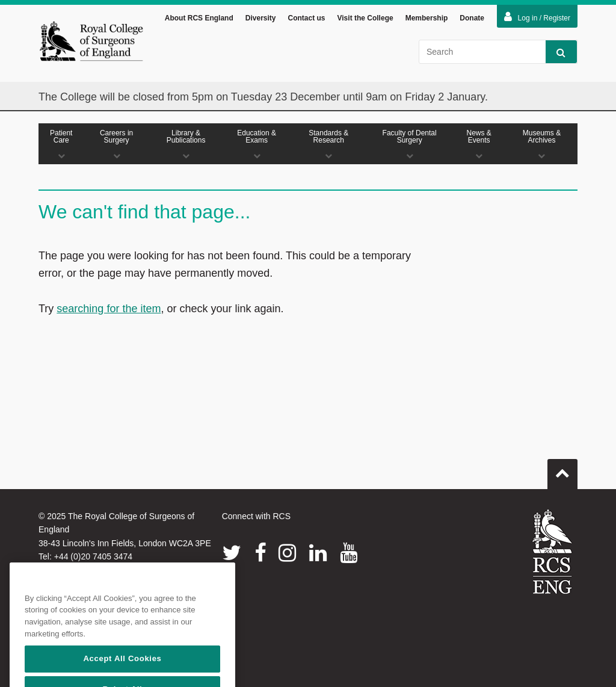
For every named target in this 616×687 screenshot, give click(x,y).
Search (556, 52)
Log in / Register (537, 17)
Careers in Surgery (117, 144)
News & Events (479, 144)
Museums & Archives (542, 144)
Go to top (562, 469)
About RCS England (199, 18)
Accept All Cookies (122, 673)
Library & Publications (186, 144)
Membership (427, 18)
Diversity (261, 18)
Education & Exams (257, 144)
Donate (472, 18)
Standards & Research (329, 144)
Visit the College (365, 18)
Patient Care (61, 144)
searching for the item (109, 309)
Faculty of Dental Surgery (409, 144)
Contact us (306, 18)
